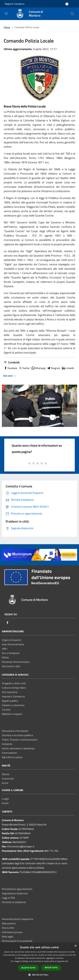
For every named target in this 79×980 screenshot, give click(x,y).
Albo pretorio (9, 923)
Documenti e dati (11, 666)
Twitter (24, 368)
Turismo (6, 710)
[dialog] (39, 961)
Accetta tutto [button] (28, 968)
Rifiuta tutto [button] (51, 968)
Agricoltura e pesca (12, 757)
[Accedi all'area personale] (67, 4)
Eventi (5, 803)
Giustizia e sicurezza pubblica (17, 735)
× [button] (75, 946)
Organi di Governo (11, 640)
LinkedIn (68, 368)
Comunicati (8, 779)
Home (7, 27)
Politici (5, 657)
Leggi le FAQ (8, 898)
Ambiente (7, 744)
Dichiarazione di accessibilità (17, 941)
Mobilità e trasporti (12, 714)
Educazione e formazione (15, 731)
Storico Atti (8, 928)
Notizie (6, 774)
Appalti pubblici (10, 701)
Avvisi (5, 783)
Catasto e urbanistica (13, 705)
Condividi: (12, 362)
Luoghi (5, 799)
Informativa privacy (12, 932)
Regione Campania (15, 4)
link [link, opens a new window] (67, 961)
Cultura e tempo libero (14, 688)
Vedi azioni (10, 376)
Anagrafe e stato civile (14, 683)
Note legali (8, 937)
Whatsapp (38, 368)
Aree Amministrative (13, 644)
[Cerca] (72, 14)
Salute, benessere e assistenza (18, 748)
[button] (39, 975)
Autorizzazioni (9, 753)
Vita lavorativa (10, 692)
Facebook (10, 368)
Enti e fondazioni (11, 653)
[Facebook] (8, 623)
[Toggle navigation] (6, 13)
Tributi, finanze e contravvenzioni (20, 740)
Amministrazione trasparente (18, 919)
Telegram (54, 368)
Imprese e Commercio (13, 696)
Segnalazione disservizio (15, 893)
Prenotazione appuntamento (17, 889)
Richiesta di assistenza (14, 902)
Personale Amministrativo (16, 662)
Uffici (5, 649)
